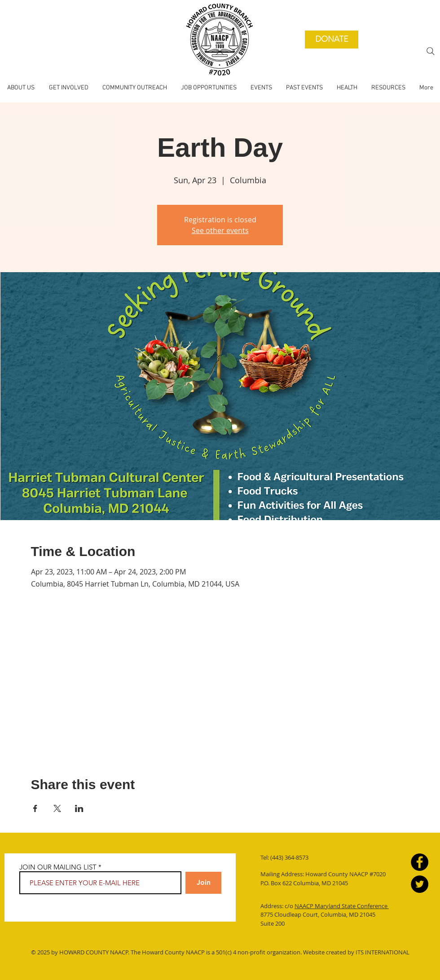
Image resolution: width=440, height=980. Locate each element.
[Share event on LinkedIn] (79, 808)
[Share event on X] (57, 808)
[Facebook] (420, 862)
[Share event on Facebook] (35, 808)
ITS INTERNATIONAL (382, 952)
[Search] (431, 51)
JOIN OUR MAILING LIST (58, 867)
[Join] (203, 883)
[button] (304, 88)
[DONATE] (332, 40)
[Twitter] (420, 884)
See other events (220, 230)
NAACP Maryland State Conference (342, 906)
